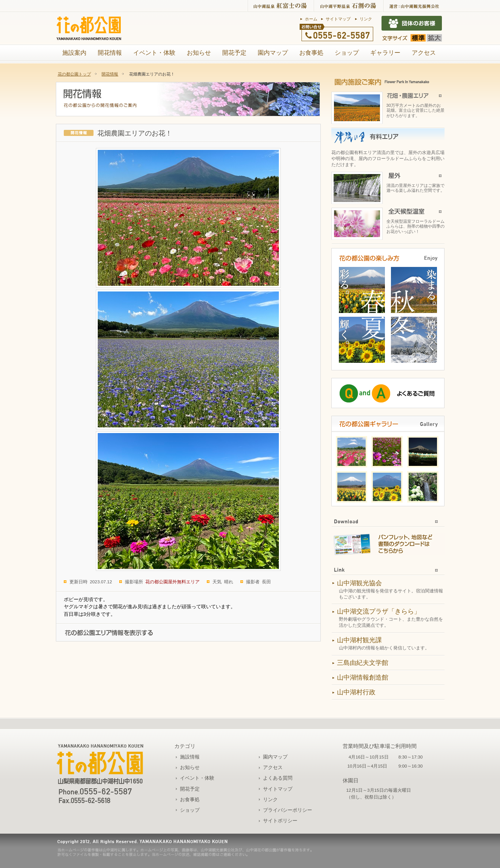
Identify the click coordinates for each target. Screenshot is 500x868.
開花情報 (110, 53)
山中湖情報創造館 (363, 678)
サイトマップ (338, 19)
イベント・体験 (154, 53)
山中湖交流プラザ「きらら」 (379, 611)
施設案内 (74, 53)
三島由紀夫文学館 (363, 663)
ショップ (347, 53)
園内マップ (273, 53)
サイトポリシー (280, 821)
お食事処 (311, 53)
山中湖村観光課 (359, 640)
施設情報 (190, 757)
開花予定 (234, 53)
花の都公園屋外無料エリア (172, 582)
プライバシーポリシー (288, 810)
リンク (366, 19)
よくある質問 (278, 778)
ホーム (311, 19)
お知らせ (199, 53)
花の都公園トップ (74, 74)
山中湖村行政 (356, 692)
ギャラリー (385, 53)
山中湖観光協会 (359, 583)
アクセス (424, 53)
